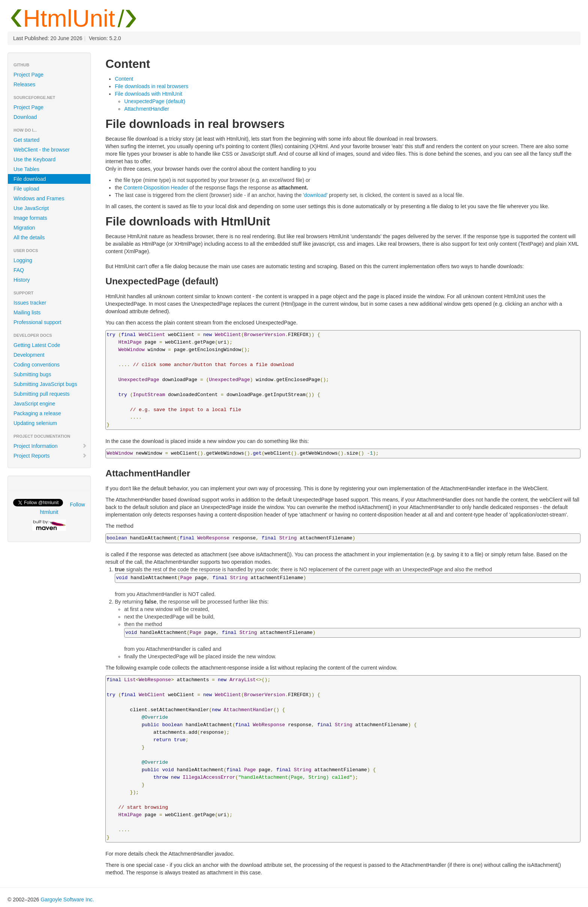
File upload (26, 189)
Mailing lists (27, 312)
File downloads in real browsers (151, 86)
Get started (26, 140)
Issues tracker (30, 303)
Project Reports (50, 456)
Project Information (50, 446)
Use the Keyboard (34, 159)
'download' (315, 195)
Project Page (28, 75)
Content (124, 79)
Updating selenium (35, 423)
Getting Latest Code (37, 345)
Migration (24, 228)
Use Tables (26, 169)
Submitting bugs (32, 374)
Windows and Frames (39, 198)
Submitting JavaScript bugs (45, 384)
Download (25, 117)
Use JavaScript (31, 208)
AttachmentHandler (147, 109)
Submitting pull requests (41, 394)
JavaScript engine (34, 404)
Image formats (30, 218)
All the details (29, 237)
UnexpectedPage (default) (155, 101)
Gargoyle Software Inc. (67, 899)
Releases (24, 84)
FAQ (19, 270)
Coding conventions (37, 365)
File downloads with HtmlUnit (148, 94)
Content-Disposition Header (156, 188)
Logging (23, 260)
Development (29, 355)
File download (30, 179)
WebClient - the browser (42, 150)
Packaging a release (37, 413)
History (22, 280)
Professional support (37, 322)
